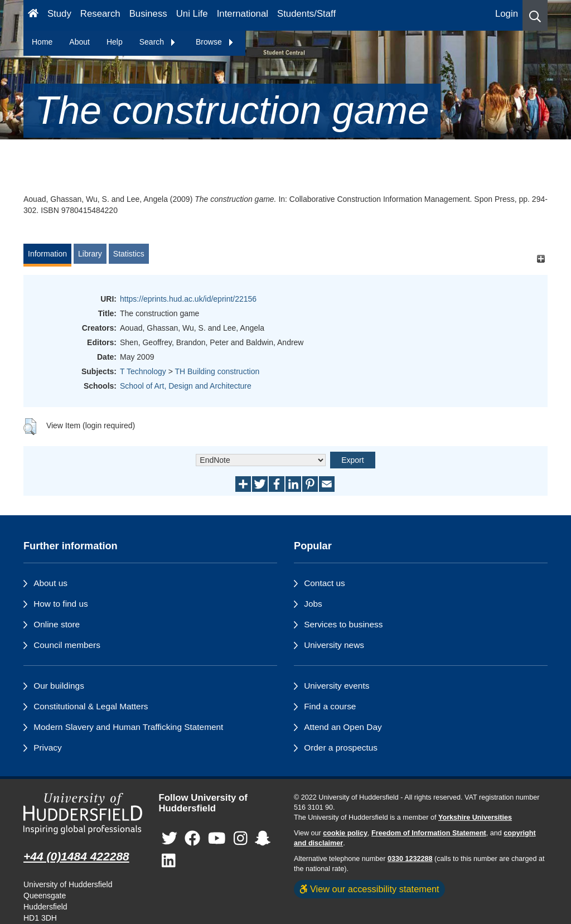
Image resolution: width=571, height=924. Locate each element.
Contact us (325, 583)
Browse (215, 42)
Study (59, 14)
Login (507, 14)
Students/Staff (306, 14)
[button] (535, 15)
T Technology (143, 371)
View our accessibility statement (369, 889)
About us (50, 583)
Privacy (47, 748)
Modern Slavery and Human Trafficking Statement (128, 727)
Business (148, 14)
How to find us (61, 604)
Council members (67, 645)
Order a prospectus (341, 748)
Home (42, 42)
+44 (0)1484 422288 (76, 856)
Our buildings (59, 686)
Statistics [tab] (129, 254)
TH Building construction (217, 371)
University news (334, 645)
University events (337, 686)
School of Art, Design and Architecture (186, 386)
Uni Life (192, 14)
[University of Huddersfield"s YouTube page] (217, 838)
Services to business (343, 624)
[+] (541, 259)
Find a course (330, 706)
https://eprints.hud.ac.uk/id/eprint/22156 (188, 299)
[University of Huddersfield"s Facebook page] (192, 838)
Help (115, 42)
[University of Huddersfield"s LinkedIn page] (169, 861)
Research (100, 14)
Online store (57, 624)
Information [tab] (47, 254)
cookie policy (345, 833)
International (243, 14)
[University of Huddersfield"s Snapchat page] (263, 838)
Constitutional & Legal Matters (91, 706)
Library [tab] (90, 254)
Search (158, 42)
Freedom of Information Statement (429, 833)
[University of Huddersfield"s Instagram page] (241, 838)
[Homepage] (33, 15)
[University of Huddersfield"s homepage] (83, 814)
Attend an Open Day (343, 727)
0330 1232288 (410, 859)
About (79, 42)
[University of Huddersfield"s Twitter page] (170, 838)
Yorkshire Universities (475, 817)
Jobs (313, 604)
